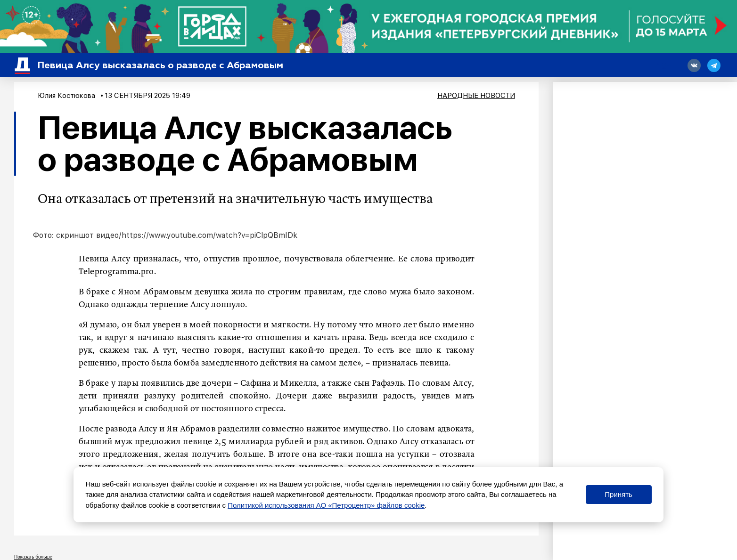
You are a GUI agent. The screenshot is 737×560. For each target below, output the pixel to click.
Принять (618, 494)
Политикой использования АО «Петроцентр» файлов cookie (326, 505)
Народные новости (476, 96)
